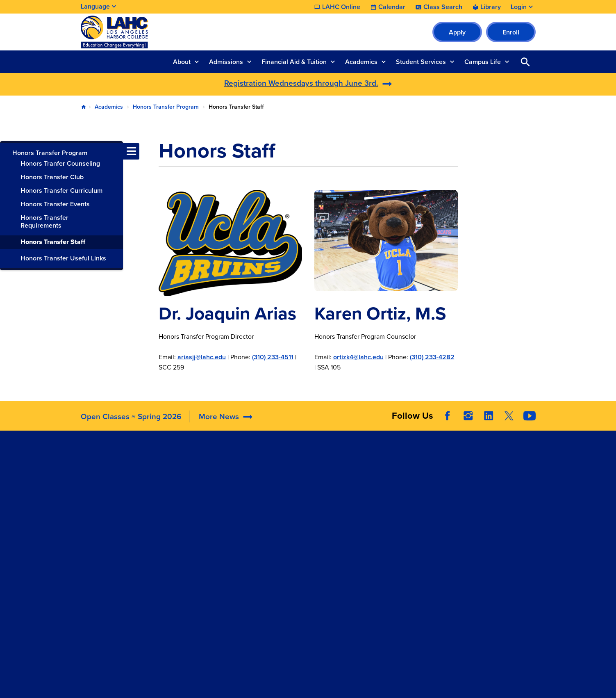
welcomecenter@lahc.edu (119, 555)
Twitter (509, 416)
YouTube (530, 416)
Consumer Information (394, 522)
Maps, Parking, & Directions (215, 471)
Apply (457, 32)
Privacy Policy (327, 685)
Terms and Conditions (263, 685)
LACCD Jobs (473, 485)
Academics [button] (361, 62)
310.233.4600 (102, 586)
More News (219, 416)
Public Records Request (489, 515)
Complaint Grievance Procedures (392, 506)
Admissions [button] (226, 62)
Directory (188, 501)
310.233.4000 (102, 515)
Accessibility (380, 460)
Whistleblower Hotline (487, 526)
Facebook (448, 416)
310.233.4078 (102, 545)
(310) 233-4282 (432, 357)
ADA (368, 471)
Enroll (511, 32)
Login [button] (519, 7)
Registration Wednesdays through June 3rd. (301, 83)
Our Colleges (474, 505)
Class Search (443, 7)
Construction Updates (210, 491)
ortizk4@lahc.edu (358, 357)
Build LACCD (477, 495)
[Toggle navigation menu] (8, 151)
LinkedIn (489, 416)
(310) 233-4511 (273, 357)
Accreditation (194, 460)
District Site (472, 474)
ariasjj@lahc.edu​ (202, 357)
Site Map (373, 685)
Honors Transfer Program (166, 107)
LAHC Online (341, 7)
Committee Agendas (204, 481)
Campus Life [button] (483, 62)
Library (491, 7)
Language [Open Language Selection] (95, 6)
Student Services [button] (421, 62)
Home (84, 107)
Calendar (392, 7)
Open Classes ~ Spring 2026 (131, 416)
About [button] (182, 62)
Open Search (525, 62)
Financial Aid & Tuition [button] (294, 62)
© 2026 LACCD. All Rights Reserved (308, 667)
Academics (109, 107)
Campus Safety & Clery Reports (395, 486)
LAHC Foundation (294, 460)
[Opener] (608, 402)
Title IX (371, 532)
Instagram (468, 416)
